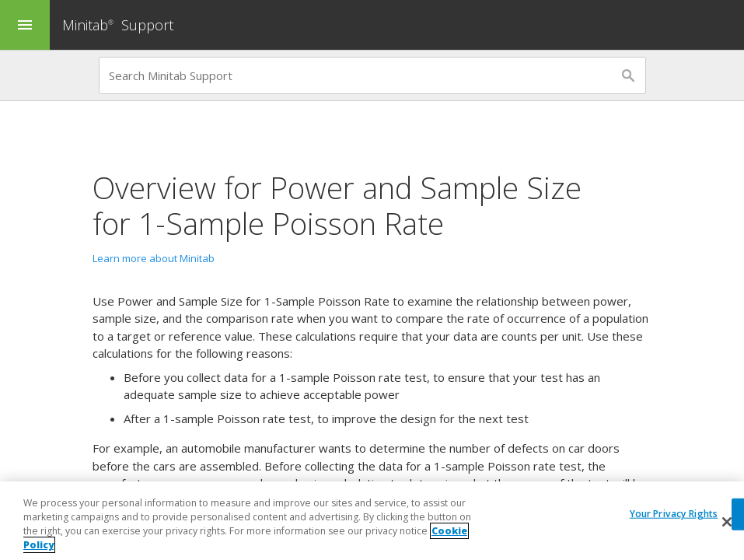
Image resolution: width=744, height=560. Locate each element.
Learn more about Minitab (154, 258)
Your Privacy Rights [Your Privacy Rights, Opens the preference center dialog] (674, 514)
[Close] (727, 522)
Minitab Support (118, 25)
